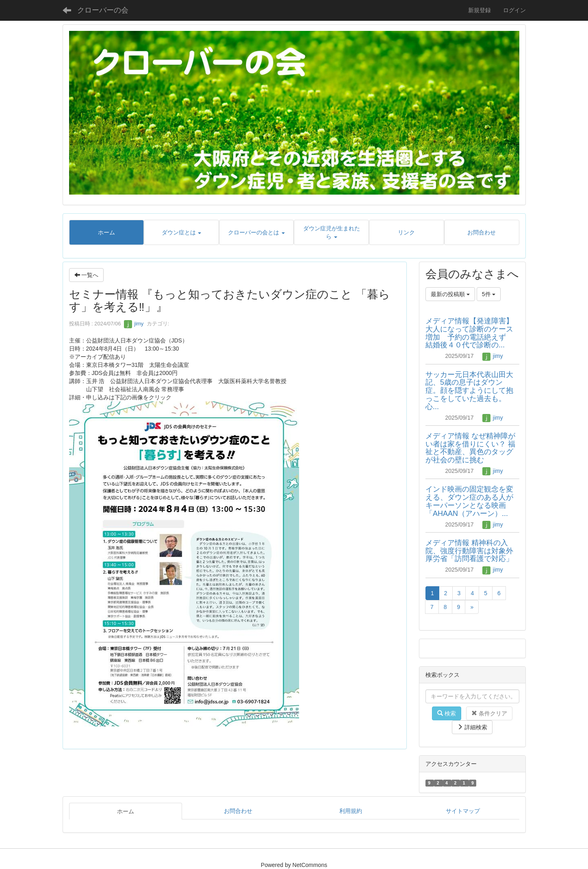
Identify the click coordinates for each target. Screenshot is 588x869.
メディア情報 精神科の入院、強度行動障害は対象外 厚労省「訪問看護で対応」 (473, 551)
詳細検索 (472, 727)
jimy (134, 324)
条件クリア (489, 713)
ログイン (514, 10)
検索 (447, 713)
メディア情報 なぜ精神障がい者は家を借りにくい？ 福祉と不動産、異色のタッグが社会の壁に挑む (470, 448)
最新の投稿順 (450, 294)
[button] (181, 232)
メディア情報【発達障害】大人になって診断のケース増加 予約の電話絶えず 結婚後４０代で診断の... (470, 333)
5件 (489, 294)
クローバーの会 (103, 10)
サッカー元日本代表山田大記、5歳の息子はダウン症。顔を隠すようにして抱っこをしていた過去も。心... (469, 391)
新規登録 (480, 10)
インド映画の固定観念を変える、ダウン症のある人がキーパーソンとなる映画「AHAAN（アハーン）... (469, 501)
